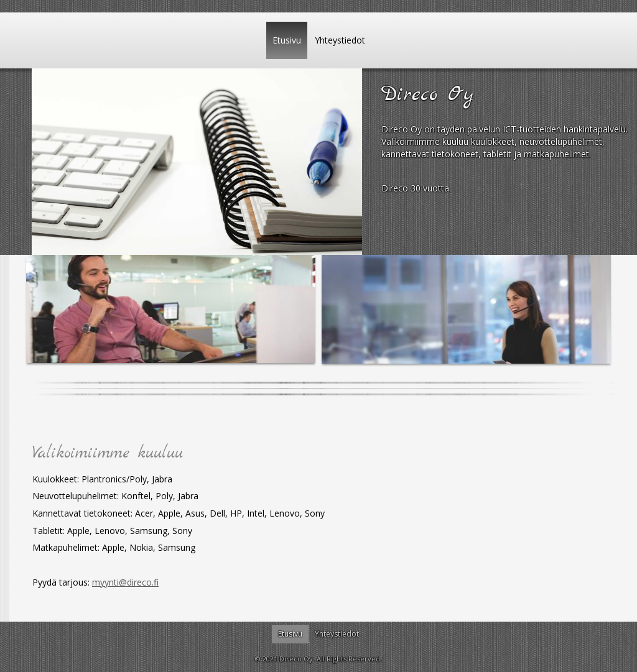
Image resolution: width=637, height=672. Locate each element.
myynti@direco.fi (125, 582)
